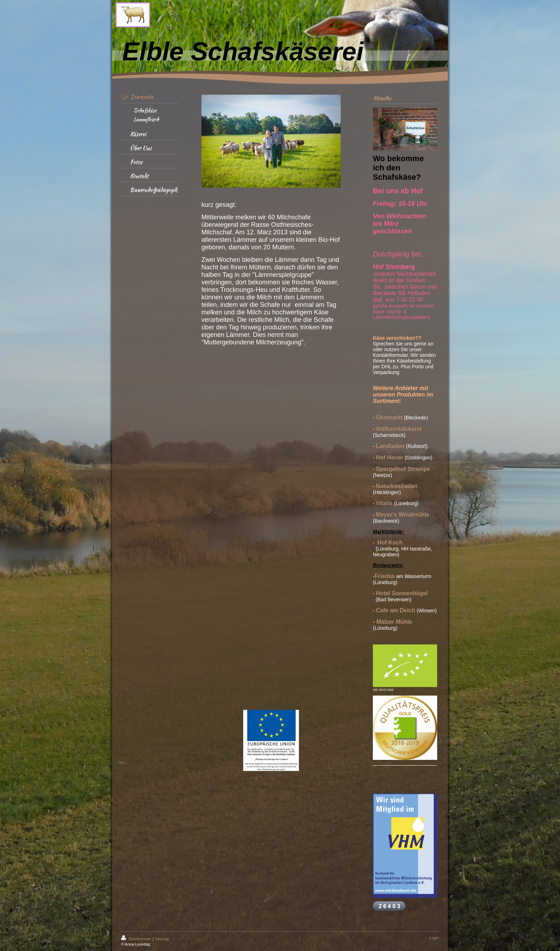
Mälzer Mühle (394, 622)
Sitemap (162, 939)
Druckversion (137, 939)
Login (434, 938)
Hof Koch (390, 542)
